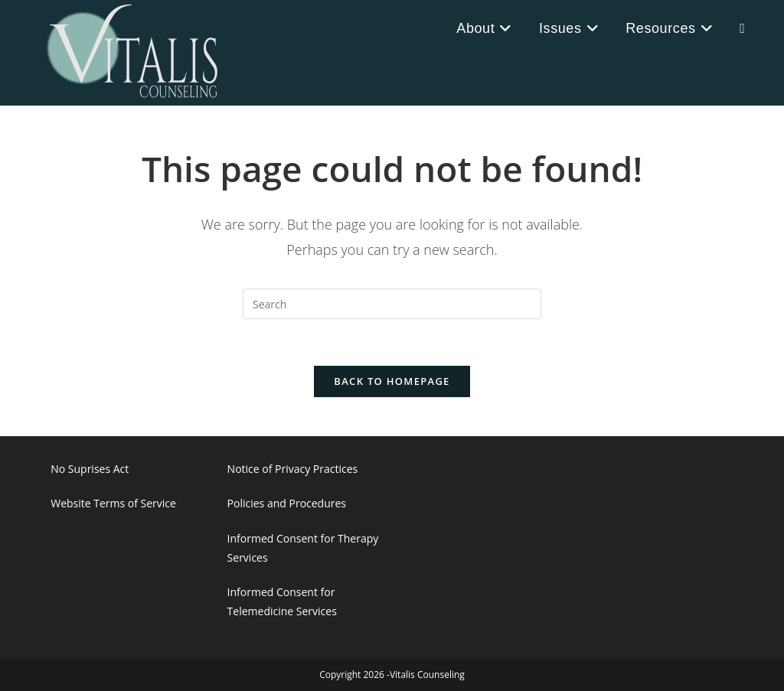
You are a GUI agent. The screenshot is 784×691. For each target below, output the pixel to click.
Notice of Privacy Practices (293, 469)
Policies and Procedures (287, 503)
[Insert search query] (392, 304)
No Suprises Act (90, 469)
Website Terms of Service (113, 503)
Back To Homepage (392, 381)
